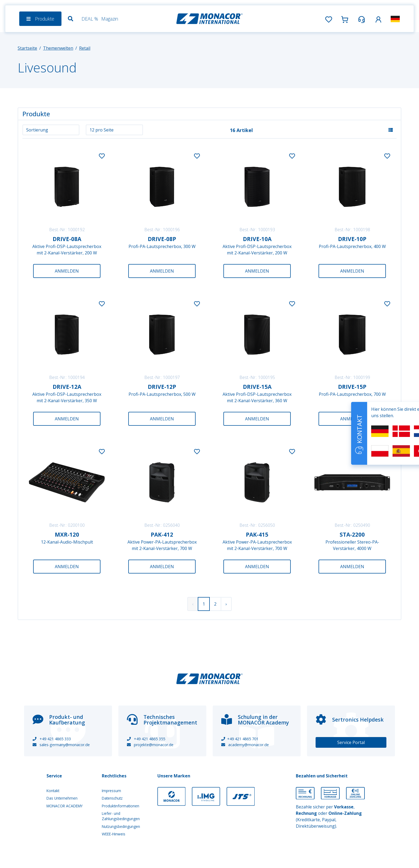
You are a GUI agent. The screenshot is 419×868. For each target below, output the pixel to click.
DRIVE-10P (352, 239)
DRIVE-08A (67, 239)
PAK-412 (162, 534)
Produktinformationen (121, 806)
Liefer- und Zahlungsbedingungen (121, 816)
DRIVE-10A (257, 239)
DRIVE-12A (67, 387)
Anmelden (67, 271)
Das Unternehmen (62, 798)
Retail (85, 48)
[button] (378, 19)
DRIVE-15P (352, 387)
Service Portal (351, 742)
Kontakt (53, 791)
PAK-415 (257, 534)
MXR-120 (67, 534)
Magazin (110, 19)
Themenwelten (58, 48)
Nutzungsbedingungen (121, 826)
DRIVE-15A (257, 387)
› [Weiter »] (226, 604)
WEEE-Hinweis (114, 834)
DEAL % (90, 19)
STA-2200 (352, 534)
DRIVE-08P (162, 239)
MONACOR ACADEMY (65, 806)
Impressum (111, 791)
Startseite (27, 48)
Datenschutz (112, 798)
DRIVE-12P (162, 387)
